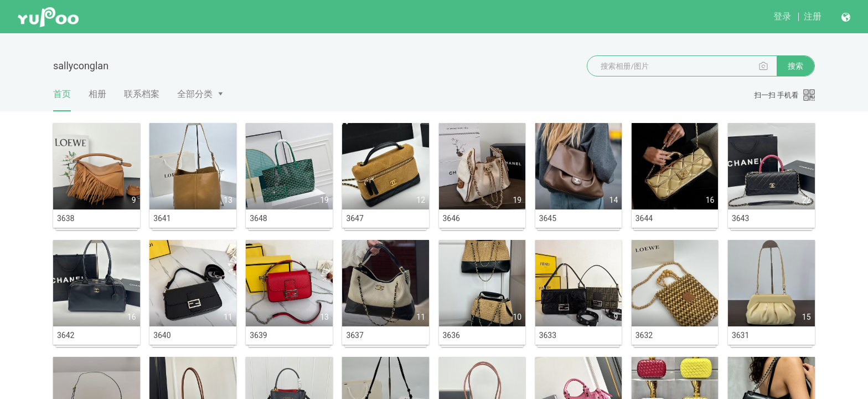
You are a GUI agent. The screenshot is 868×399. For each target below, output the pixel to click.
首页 (62, 100)
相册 (97, 94)
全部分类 (195, 94)
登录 (782, 16)
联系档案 (142, 94)
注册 (813, 16)
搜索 (795, 66)
